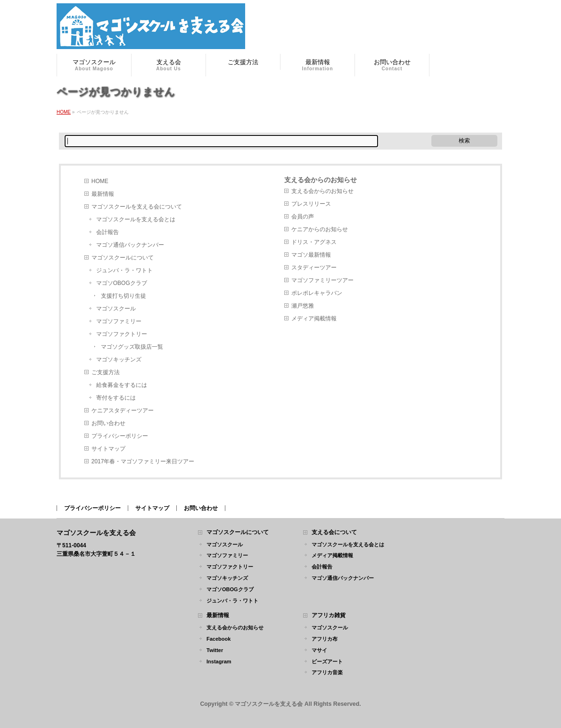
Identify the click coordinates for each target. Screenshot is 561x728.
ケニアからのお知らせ (320, 229)
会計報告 (107, 232)
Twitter (215, 650)
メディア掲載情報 (314, 318)
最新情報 (103, 194)
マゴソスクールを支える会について (137, 207)
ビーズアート (327, 661)
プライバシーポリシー (120, 436)
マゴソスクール (116, 309)
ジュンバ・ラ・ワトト (124, 270)
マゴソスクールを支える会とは (136, 219)
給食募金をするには (122, 385)
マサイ (319, 650)
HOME (100, 181)
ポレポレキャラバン (317, 293)
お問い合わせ (108, 423)
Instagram (219, 661)
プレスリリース (311, 204)
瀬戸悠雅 (303, 306)
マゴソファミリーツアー (322, 280)
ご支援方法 (106, 372)
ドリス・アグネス (314, 242)
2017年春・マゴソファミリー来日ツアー (143, 461)
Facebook (219, 639)
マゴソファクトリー (122, 334)
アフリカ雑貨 (329, 615)
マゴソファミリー (119, 321)
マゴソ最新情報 (311, 255)
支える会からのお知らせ (321, 180)
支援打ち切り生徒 (124, 296)
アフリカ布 (325, 639)
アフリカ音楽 (327, 672)
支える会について (334, 532)
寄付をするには (116, 398)
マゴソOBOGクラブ (122, 283)
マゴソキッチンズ (119, 360)
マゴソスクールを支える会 (269, 704)
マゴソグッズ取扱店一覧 (132, 347)
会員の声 (303, 217)
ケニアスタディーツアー (123, 410)
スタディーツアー (314, 268)
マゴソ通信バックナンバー (130, 245)
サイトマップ (108, 449)
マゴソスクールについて (123, 258)
